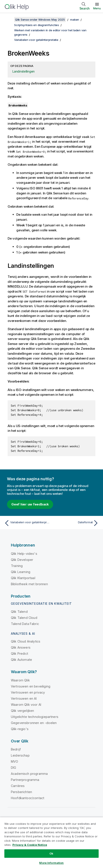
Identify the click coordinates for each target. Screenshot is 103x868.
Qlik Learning (21, 572)
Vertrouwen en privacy (28, 692)
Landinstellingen (24, 71)
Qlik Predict (19, 653)
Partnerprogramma (25, 780)
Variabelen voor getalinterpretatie (36, 40)
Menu (97, 8)
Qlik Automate (21, 660)
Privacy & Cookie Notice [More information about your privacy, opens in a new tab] (30, 845)
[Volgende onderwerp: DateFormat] (76, 523)
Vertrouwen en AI (24, 698)
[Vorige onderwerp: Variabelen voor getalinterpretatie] (27, 523)
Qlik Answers (21, 647)
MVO (14, 761)
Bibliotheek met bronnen (29, 584)
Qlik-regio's (20, 729)
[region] (51, 842)
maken (75, 20)
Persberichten (21, 792)
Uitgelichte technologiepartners (35, 717)
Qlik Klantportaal (23, 578)
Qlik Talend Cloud (24, 618)
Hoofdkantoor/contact (28, 798)
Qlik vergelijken (23, 711)
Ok (51, 853)
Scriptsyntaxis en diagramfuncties (37, 25)
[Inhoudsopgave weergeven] (9, 20)
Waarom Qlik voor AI (26, 705)
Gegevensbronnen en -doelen (34, 723)
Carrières (18, 786)
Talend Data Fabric (25, 624)
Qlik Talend (19, 612)
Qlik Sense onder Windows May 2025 (40, 20)
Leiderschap (20, 755)
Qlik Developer (22, 560)
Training (17, 566)
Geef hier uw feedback (30, 504)
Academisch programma (29, 774)
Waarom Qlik (20, 680)
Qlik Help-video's (24, 554)
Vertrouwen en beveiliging (31, 686)
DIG (14, 768)
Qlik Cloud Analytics (26, 641)
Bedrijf (16, 749)
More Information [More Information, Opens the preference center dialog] (51, 863)
